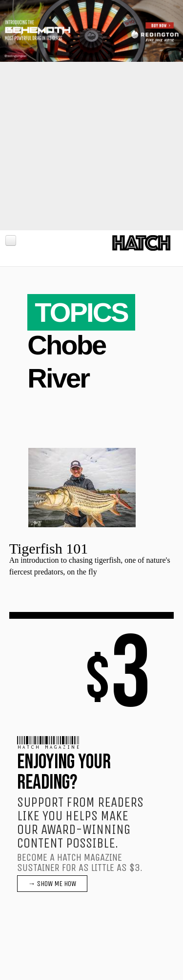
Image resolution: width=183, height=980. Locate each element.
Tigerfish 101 (49, 548)
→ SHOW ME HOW (52, 884)
